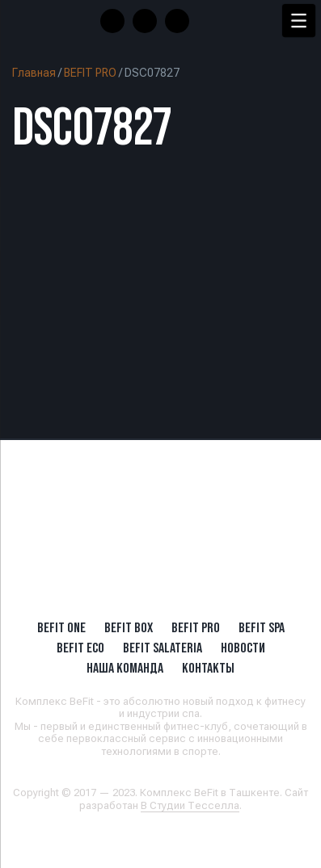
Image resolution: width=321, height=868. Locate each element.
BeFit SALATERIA (163, 648)
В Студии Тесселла (190, 805)
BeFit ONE (61, 627)
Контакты (208, 668)
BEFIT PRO (90, 73)
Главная (34, 73)
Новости (243, 648)
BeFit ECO (80, 648)
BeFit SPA (262, 627)
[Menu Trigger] (299, 21)
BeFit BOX (129, 627)
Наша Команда (125, 668)
